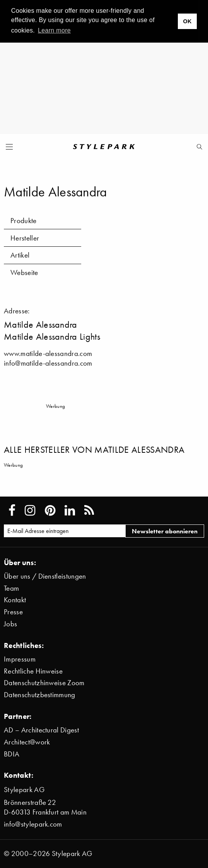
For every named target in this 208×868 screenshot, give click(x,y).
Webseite (24, 272)
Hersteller (25, 238)
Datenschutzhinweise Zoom (44, 683)
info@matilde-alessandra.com (48, 363)
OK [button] (187, 21)
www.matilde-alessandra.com (48, 353)
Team (11, 588)
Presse (13, 612)
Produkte (24, 221)
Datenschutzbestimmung (40, 695)
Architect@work (27, 742)
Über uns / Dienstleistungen (45, 576)
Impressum (20, 659)
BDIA (12, 754)
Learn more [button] (54, 30)
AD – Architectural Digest (41, 730)
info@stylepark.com (33, 824)
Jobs (10, 624)
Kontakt (15, 600)
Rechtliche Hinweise (33, 671)
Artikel (20, 255)
